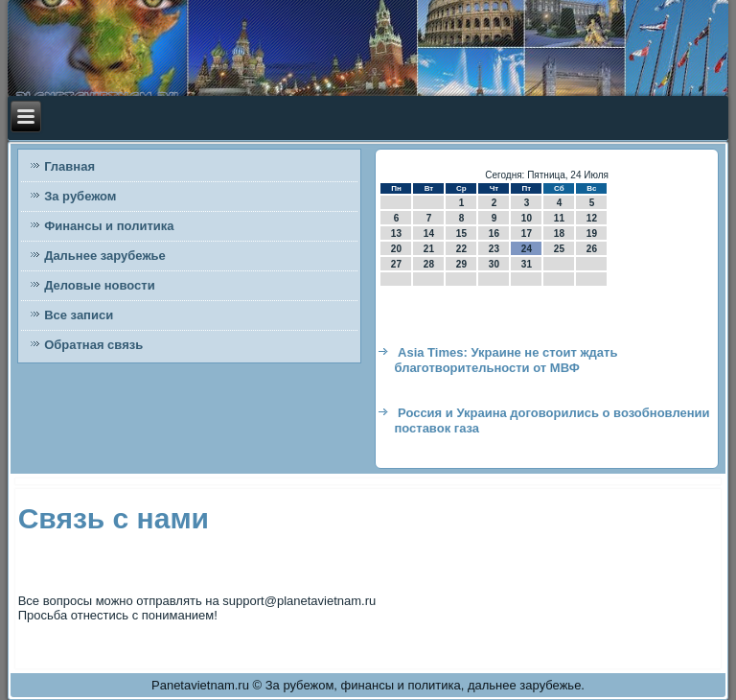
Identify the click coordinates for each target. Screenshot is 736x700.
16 (494, 233)
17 (527, 233)
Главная (69, 166)
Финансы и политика (109, 226)
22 (461, 249)
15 (461, 233)
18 (559, 233)
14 (429, 233)
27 (396, 264)
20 (396, 249)
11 (559, 218)
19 (592, 233)
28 (429, 264)
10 (527, 218)
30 (494, 264)
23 (494, 249)
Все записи (79, 315)
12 (592, 218)
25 (559, 249)
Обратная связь (93, 345)
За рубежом (80, 196)
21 (429, 249)
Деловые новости (100, 285)
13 (396, 233)
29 (461, 264)
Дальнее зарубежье (105, 256)
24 (527, 249)
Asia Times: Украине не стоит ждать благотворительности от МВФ (506, 360)
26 (592, 249)
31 (527, 264)
